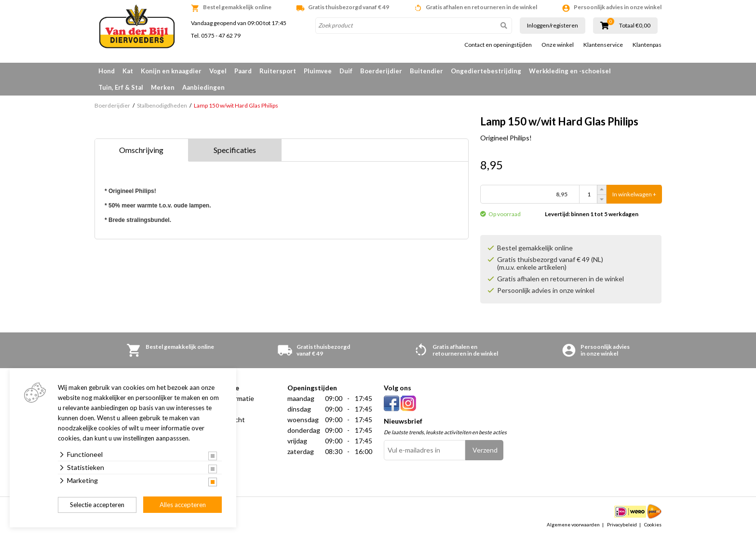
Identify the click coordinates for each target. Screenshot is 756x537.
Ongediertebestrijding (486, 71)
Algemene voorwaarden (573, 524)
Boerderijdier (381, 71)
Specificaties (235, 150)
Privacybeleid (622, 524)
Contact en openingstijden (498, 45)
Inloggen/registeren (553, 25)
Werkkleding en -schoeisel (570, 71)
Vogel (218, 71)
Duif (346, 71)
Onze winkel (558, 45)
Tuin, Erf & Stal (121, 87)
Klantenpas (647, 45)
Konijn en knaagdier (171, 71)
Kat (128, 71)
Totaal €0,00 (635, 26)
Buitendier (426, 71)
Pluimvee (318, 71)
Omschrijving (141, 150)
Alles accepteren (183, 505)
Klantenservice (603, 45)
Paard (243, 71)
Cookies (653, 524)
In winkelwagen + (634, 194)
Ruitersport (278, 71)
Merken (163, 87)
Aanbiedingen (203, 87)
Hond (107, 71)
